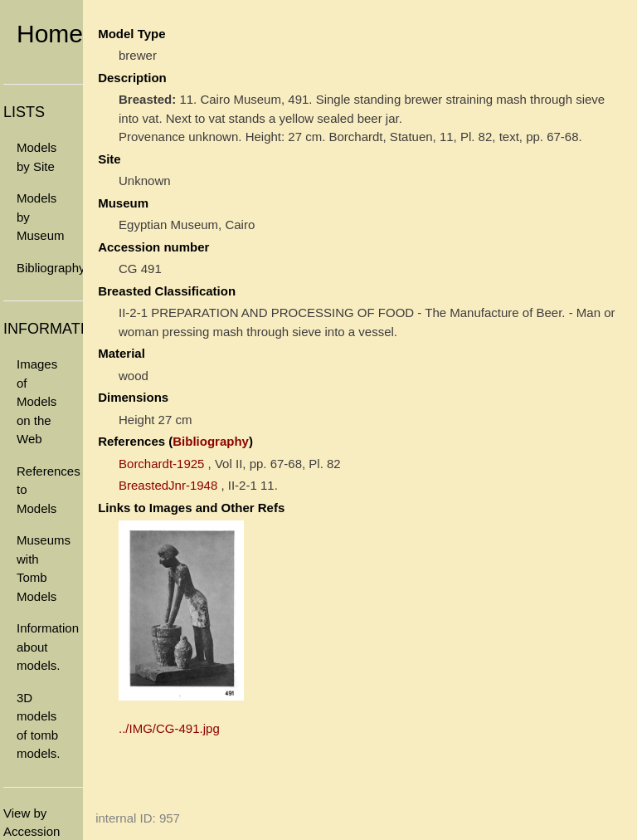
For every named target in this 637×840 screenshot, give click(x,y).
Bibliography (50, 268)
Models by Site (36, 157)
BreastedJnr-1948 (168, 485)
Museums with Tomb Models (44, 568)
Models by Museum (41, 217)
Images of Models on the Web (37, 401)
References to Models (49, 490)
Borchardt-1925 (161, 464)
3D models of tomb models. (39, 726)
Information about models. (48, 647)
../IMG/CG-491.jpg (169, 728)
